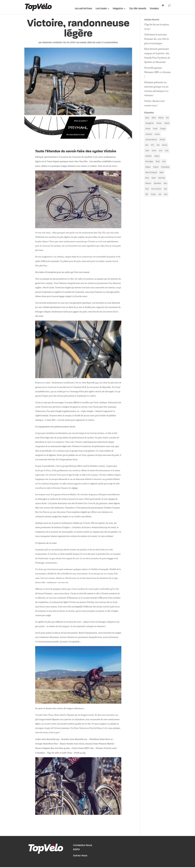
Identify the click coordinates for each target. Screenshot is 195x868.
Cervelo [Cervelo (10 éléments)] (148, 129)
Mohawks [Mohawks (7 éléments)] (148, 156)
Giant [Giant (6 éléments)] (147, 151)
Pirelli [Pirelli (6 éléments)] (158, 161)
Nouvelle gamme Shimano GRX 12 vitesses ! (157, 72)
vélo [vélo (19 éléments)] (160, 194)
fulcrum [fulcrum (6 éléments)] (165, 145)
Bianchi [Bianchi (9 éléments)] (161, 118)
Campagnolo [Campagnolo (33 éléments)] (149, 123)
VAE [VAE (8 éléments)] (147, 194)
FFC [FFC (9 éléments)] (152, 145)
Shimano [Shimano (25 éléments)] (148, 183)
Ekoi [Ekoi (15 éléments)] (147, 145)
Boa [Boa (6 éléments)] (167, 118)
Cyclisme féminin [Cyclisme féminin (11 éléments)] (151, 140)
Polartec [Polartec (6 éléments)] (156, 167)
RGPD (76, 850)
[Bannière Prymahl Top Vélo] (78, 136)
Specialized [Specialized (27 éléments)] (157, 183)
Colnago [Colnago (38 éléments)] (163, 129)
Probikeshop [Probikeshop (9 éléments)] (165, 167)
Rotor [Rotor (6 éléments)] (147, 178)
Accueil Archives (83, 9)
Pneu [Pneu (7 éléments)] (164, 161)
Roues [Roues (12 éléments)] (154, 178)
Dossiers (154, 9)
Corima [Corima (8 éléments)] (157, 134)
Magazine (118, 9)
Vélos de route (94, 43)
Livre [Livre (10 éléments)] (161, 151)
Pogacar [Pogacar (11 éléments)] (148, 167)
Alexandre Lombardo (52, 43)
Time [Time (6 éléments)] (147, 189)
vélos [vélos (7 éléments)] (166, 194)
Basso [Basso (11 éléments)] (147, 118)
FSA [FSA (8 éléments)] (158, 145)
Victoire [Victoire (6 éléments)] (153, 194)
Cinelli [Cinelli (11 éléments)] (155, 129)
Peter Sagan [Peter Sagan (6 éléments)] (149, 161)
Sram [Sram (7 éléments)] (165, 183)
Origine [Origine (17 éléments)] (157, 156)
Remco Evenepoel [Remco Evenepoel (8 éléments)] (151, 172)
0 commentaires (110, 43)
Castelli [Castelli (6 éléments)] (167, 123)
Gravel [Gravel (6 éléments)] (154, 151)
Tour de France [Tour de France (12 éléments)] (156, 189)
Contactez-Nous (83, 845)
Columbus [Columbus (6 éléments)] (149, 134)
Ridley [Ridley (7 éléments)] (162, 172)
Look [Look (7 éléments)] (167, 151)
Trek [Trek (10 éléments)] (165, 189)
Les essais (81, 43)
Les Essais (101, 9)
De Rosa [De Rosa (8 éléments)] (162, 140)
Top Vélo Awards (138, 9)
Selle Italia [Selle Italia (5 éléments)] (162, 178)
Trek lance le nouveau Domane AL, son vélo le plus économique (157, 39)
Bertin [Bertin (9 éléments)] (154, 118)
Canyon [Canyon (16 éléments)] (159, 123)
